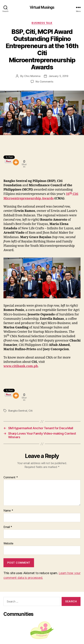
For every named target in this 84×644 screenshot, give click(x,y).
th (71, 193)
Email (8, 527)
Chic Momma (32, 76)
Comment (11, 477)
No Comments (44, 82)
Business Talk (42, 23)
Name (8, 511)
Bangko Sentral (18, 411)
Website (8, 544)
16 (68, 194)
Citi (31, 411)
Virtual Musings (42, 7)
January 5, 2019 (58, 76)
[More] (16, 162)
